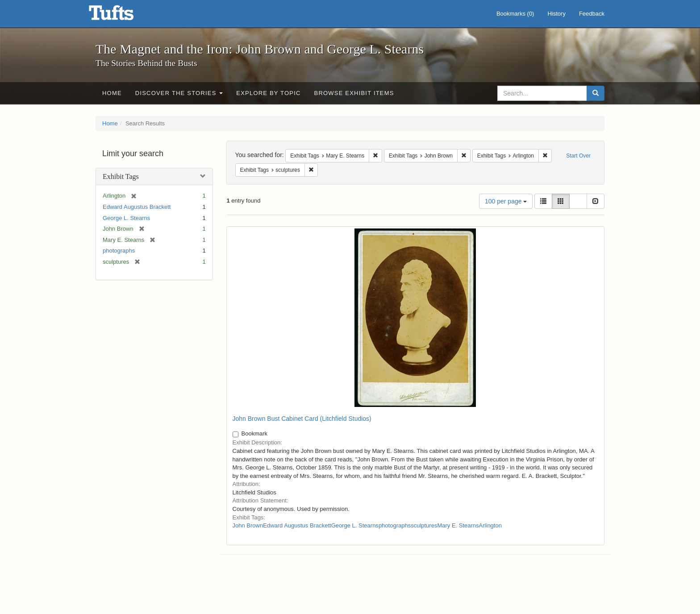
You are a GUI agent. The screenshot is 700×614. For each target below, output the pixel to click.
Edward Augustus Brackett (137, 207)
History (556, 14)
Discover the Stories (179, 93)
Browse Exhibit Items (354, 93)
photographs (119, 251)
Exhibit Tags (121, 176)
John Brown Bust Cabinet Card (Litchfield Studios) (302, 419)
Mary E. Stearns (458, 525)
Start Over (578, 156)
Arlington (490, 525)
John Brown (248, 525)
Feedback (592, 14)
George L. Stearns (126, 218)
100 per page (506, 201)
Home (112, 93)
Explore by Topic (268, 93)
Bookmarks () (515, 14)
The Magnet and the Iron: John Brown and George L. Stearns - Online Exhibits (122, 16)
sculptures (424, 525)
